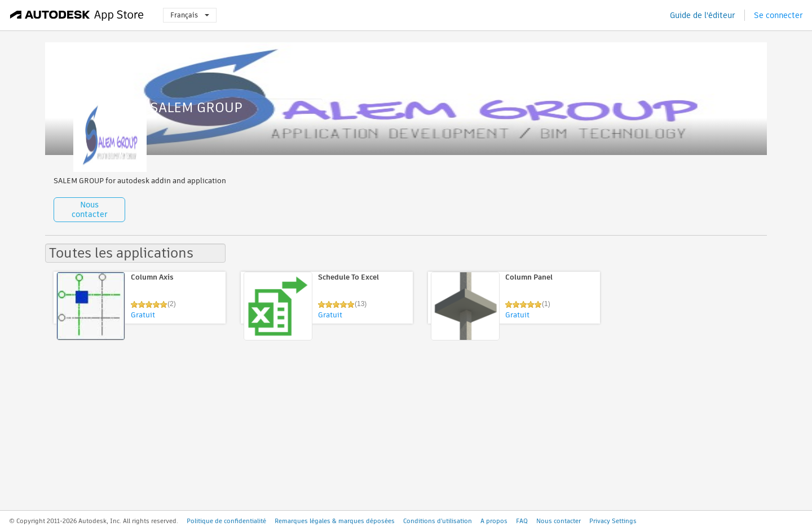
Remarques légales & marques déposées (335, 521)
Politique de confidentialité (226, 521)
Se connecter (778, 15)
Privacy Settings (613, 521)
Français (190, 15)
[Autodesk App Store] (77, 15)
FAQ (522, 521)
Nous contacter (90, 209)
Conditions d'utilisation (438, 521)
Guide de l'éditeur (703, 15)
